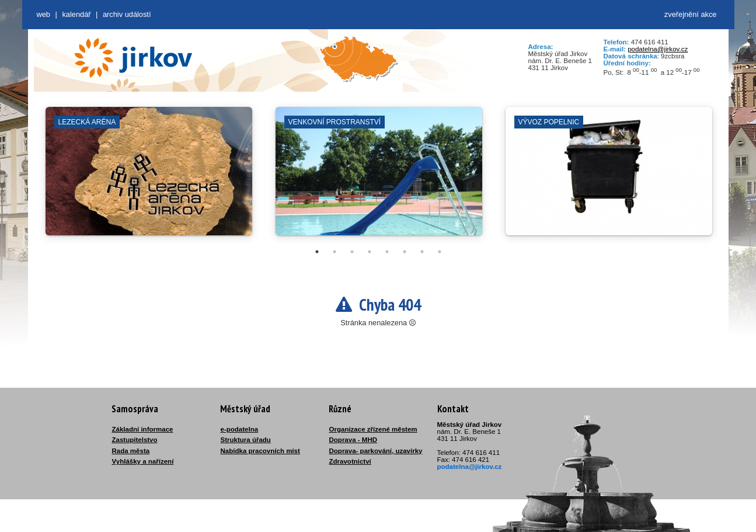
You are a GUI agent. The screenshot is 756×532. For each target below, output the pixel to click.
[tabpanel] (149, 177)
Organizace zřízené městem (373, 429)
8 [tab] (440, 252)
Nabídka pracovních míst (260, 451)
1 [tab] (317, 252)
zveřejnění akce (691, 14)
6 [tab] (405, 252)
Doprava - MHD (353, 440)
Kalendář (76, 14)
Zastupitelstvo (135, 440)
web (43, 14)
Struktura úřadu (246, 440)
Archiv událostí (127, 14)
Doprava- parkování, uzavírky (376, 451)
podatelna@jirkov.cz (658, 49)
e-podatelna (240, 429)
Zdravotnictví (350, 461)
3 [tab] (352, 252)
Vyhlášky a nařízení (143, 461)
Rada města (131, 451)
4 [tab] (370, 252)
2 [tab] (335, 252)
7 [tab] (422, 252)
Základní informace (143, 429)
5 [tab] (387, 252)
